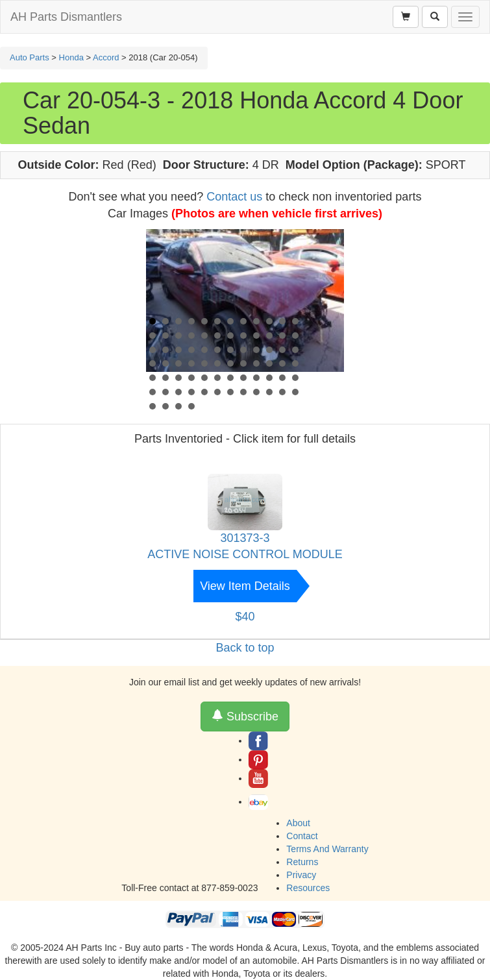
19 (230, 336)
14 (165, 336)
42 (217, 363)
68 (243, 392)
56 (243, 378)
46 (269, 363)
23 (282, 336)
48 (295, 363)
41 (204, 363)
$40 (245, 617)
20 (243, 336)
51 (178, 378)
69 (256, 392)
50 (165, 378)
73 (153, 406)
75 (178, 406)
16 (191, 336)
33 (256, 350)
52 (191, 378)
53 (204, 378)
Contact (302, 836)
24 (295, 336)
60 (295, 378)
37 (153, 363)
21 (256, 336)
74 (165, 406)
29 (204, 350)
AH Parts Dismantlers (66, 17)
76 (191, 406)
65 (204, 392)
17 (204, 336)
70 (269, 392)
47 (282, 363)
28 (191, 350)
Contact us (234, 197)
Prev (163, 313)
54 (217, 378)
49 (153, 378)
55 (230, 378)
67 (230, 392)
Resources (308, 888)
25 (153, 350)
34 (269, 350)
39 (178, 363)
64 (191, 392)
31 (230, 350)
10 (269, 321)
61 (153, 392)
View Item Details (245, 586)
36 (295, 350)
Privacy (301, 875)
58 (269, 378)
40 (191, 363)
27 (178, 350)
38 (165, 363)
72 (295, 392)
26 (165, 350)
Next (327, 313)
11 (282, 321)
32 (243, 350)
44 (243, 363)
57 (256, 378)
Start (328, 404)
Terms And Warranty (327, 849)
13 (153, 336)
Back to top (245, 648)
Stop (338, 404)
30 (217, 350)
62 (165, 392)
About (298, 823)
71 (282, 392)
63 (178, 392)
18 (217, 336)
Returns (302, 862)
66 (217, 392)
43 (230, 363)
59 (282, 378)
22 (269, 336)
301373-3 (245, 538)
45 (256, 363)
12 (295, 321)
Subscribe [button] (245, 716)
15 (178, 336)
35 (282, 350)
